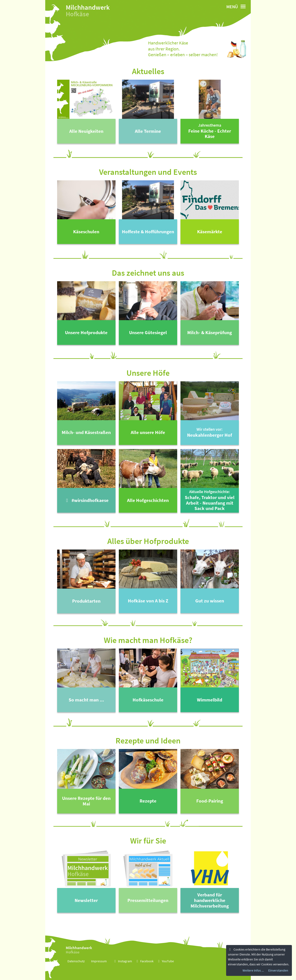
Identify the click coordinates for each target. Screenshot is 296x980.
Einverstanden (278, 970)
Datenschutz (76, 961)
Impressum (99, 961)
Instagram (123, 961)
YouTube (165, 961)
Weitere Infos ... (253, 970)
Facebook (144, 961)
